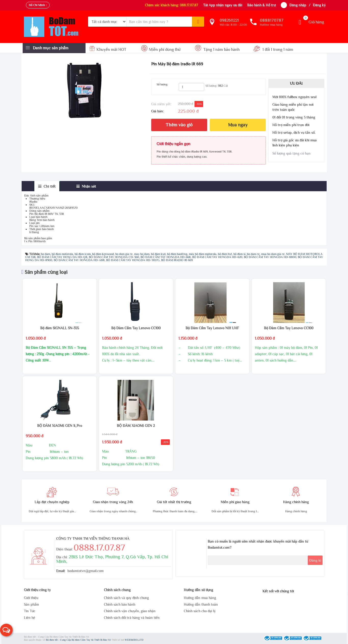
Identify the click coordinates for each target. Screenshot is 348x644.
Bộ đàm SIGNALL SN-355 (60, 328)
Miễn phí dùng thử (161, 50)
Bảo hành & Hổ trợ (261, 5)
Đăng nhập (298, 5)
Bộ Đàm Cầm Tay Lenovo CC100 (136, 328)
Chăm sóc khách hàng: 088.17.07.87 (171, 5)
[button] (6, 630)
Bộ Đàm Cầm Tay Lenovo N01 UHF (212, 328)
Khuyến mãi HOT (108, 50)
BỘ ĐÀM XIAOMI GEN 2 (136, 426)
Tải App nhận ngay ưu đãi (223, 5)
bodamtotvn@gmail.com (86, 571)
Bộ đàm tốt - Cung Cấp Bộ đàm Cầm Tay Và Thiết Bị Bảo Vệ (79, 640)
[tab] (47, 186)
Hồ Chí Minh (37, 5)
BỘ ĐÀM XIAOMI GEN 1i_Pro (60, 426)
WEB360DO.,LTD (134, 640)
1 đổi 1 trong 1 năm (273, 50)
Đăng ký (319, 5)
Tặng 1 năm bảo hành (217, 50)
